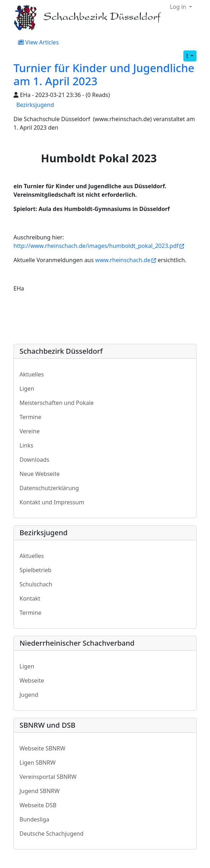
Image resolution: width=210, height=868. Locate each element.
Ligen (27, 389)
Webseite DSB (38, 805)
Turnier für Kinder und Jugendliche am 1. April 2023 (104, 74)
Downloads (34, 460)
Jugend (29, 695)
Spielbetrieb (35, 570)
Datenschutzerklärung (49, 488)
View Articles (38, 42)
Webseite (32, 680)
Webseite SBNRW (42, 748)
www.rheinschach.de (126, 260)
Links (26, 445)
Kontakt (30, 598)
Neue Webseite (40, 474)
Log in (179, 7)
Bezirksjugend (35, 105)
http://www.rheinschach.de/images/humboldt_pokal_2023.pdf (99, 246)
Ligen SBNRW (38, 763)
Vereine (30, 431)
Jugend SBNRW (40, 791)
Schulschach (36, 584)
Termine (30, 417)
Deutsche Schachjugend (51, 834)
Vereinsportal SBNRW (48, 777)
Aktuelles (32, 374)
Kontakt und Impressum (52, 502)
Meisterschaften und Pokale (57, 403)
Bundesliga (34, 819)
